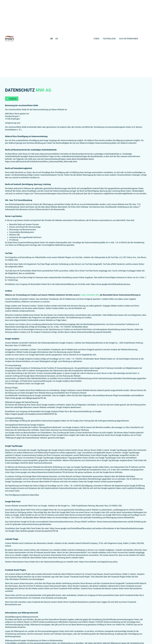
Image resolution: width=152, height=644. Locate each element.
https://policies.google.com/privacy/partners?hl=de (37, 531)
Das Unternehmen (129, 39)
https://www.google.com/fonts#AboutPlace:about (71, 528)
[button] (12, 99)
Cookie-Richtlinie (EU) (90, 295)
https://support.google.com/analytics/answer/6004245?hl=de (31, 414)
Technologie (109, 39)
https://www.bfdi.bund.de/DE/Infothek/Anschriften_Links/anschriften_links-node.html (41, 162)
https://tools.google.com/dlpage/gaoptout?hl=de (26, 398)
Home (96, 39)
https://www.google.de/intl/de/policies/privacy (110, 284)
